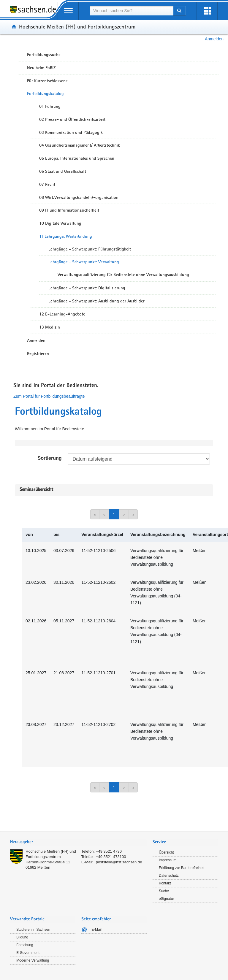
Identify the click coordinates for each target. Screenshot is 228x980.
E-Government (28, 953)
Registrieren (38, 353)
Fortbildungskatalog (45, 93)
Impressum (168, 860)
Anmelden (214, 39)
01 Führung (50, 106)
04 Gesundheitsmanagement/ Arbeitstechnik (80, 145)
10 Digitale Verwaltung (60, 223)
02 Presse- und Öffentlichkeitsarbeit (72, 119)
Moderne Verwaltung (33, 960)
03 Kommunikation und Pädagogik (71, 132)
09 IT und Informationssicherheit (69, 210)
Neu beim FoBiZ (41, 68)
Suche (164, 891)
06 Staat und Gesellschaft (63, 171)
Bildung (22, 937)
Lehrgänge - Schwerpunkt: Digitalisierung (87, 288)
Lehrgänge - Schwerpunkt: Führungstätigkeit (90, 249)
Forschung (25, 945)
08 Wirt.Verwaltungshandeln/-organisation (79, 197)
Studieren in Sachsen (33, 930)
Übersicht (166, 852)
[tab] (78, 842)
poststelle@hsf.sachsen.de (119, 862)
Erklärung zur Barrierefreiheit (182, 868)
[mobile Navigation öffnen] (68, 11)
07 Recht (47, 184)
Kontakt (165, 883)
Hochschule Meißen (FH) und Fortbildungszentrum (77, 26)
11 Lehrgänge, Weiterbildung (66, 236)
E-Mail (96, 930)
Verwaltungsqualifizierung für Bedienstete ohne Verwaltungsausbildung (123, 275)
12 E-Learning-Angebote (62, 314)
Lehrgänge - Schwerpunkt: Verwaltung (84, 262)
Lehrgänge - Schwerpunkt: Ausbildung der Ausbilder (96, 301)
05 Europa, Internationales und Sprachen (77, 158)
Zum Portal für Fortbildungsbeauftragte (49, 396)
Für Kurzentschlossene (47, 81)
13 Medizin (50, 327)
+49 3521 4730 (109, 851)
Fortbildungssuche (44, 55)
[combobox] (131, 11)
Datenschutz (169, 876)
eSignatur (166, 899)
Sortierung (50, 458)
